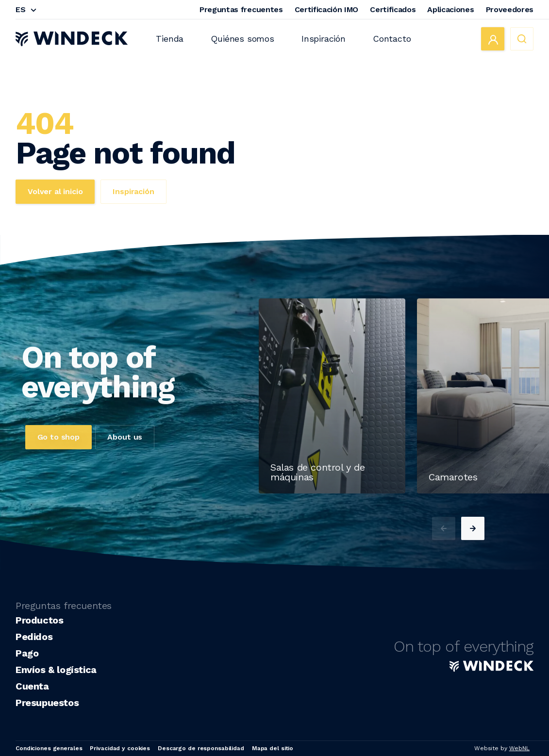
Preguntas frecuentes (241, 9)
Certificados (393, 9)
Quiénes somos (242, 39)
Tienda (170, 39)
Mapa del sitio (273, 748)
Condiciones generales (49, 748)
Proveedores (510, 9)
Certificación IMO (327, 9)
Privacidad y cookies (120, 748)
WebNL (519, 748)
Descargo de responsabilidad (201, 748)
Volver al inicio (55, 191)
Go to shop (58, 459)
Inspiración (324, 39)
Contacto (392, 39)
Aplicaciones (450, 9)
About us (125, 459)
